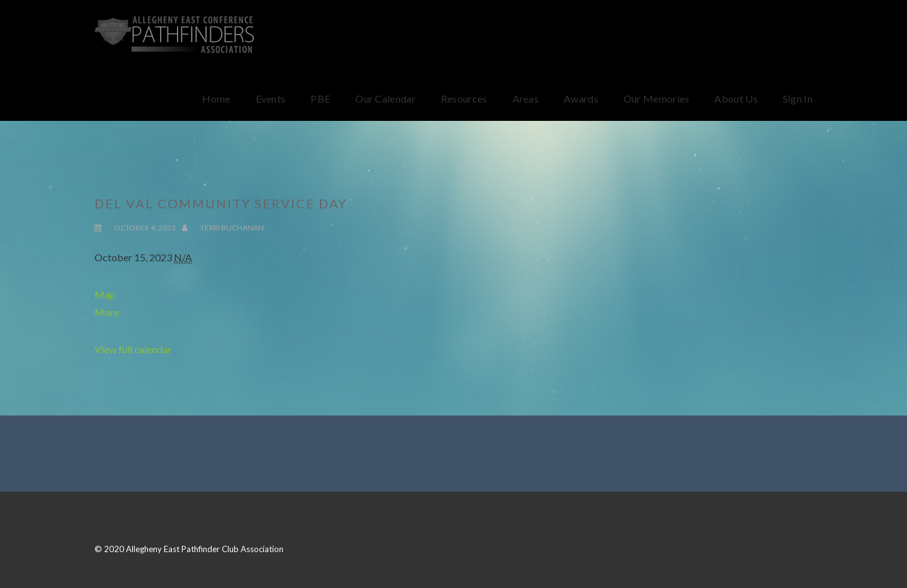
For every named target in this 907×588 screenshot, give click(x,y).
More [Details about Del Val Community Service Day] (107, 312)
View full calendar (133, 349)
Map (105, 294)
